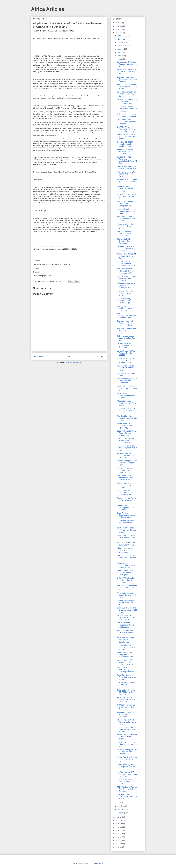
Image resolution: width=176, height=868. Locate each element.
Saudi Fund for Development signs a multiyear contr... (126, 515)
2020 (118, 824)
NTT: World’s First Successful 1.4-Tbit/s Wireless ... (126, 647)
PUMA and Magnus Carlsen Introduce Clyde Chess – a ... (127, 700)
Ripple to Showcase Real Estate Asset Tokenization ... (127, 550)
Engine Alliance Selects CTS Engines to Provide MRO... (127, 388)
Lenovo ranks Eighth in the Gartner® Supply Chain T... (127, 64)
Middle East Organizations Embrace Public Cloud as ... (127, 759)
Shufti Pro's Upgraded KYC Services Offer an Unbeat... (127, 530)
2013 (118, 847)
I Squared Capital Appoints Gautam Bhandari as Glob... (127, 211)
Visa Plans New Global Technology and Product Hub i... (127, 448)
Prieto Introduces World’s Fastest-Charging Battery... (127, 500)
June (120, 56)
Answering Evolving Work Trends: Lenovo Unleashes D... (127, 714)
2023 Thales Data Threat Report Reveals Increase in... (127, 433)
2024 (118, 29)
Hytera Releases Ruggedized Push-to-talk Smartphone (126, 625)
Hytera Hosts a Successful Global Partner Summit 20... (127, 744)
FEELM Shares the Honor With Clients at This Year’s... (127, 588)
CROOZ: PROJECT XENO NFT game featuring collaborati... (126, 670)
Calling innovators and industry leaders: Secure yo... (127, 338)
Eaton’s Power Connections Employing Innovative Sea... (127, 565)
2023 (118, 33)
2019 (118, 827)
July (119, 52)
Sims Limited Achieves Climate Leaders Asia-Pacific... (126, 219)
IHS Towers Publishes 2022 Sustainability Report (125, 368)
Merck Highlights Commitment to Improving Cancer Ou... (127, 263)
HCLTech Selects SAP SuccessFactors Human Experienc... (127, 774)
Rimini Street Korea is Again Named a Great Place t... (126, 558)
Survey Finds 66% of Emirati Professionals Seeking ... (126, 485)
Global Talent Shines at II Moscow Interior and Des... (127, 256)
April (119, 803)
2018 (118, 830)
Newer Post (38, 356)
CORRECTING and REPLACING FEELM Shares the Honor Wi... (127, 129)
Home (69, 356)
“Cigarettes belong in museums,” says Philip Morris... (127, 403)
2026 (118, 23)
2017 (118, 834)
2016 (118, 837)
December (122, 36)
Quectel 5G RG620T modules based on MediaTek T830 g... (125, 144)
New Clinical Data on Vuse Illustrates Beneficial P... (127, 167)
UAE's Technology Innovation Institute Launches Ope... (125, 301)
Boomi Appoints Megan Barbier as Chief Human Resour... (127, 79)
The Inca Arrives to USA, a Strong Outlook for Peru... (127, 174)
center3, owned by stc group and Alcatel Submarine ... (125, 346)
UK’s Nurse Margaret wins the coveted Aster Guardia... (127, 752)
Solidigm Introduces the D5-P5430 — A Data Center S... (126, 692)
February (121, 809)
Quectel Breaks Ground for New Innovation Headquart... (126, 603)
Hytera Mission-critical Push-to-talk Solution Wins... (126, 226)
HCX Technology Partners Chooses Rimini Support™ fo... (127, 381)
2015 (118, 840)
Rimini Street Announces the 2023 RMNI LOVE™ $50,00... (127, 87)
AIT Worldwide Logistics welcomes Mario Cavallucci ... (126, 640)
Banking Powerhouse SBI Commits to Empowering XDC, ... (127, 101)
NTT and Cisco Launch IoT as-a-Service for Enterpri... (126, 411)
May (119, 59)
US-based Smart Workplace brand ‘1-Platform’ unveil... (126, 493)
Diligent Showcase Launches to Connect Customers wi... (126, 617)
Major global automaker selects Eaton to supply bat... (127, 595)
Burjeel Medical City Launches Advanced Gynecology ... (126, 426)
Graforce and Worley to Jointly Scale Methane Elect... (126, 782)
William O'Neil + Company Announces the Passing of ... (127, 181)
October (121, 42)
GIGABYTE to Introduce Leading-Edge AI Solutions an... (126, 580)
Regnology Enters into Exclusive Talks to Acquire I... (126, 152)
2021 (118, 820)
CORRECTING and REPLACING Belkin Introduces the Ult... (126, 271)
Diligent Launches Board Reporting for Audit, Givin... (127, 94)
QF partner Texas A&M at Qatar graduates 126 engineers (127, 729)
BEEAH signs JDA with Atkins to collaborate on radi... (127, 722)
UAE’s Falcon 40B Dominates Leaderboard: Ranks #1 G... (127, 160)
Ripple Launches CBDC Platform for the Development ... (126, 573)
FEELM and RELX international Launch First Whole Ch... (126, 478)
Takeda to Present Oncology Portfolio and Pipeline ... (127, 189)
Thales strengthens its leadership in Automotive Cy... (126, 440)
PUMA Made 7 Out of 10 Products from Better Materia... (126, 396)
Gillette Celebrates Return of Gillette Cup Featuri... (127, 115)
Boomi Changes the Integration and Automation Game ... (126, 655)
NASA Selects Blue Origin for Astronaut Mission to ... (127, 523)
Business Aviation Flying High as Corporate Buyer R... (126, 331)
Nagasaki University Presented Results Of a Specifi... (127, 797)
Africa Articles (48, 9)
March (120, 806)
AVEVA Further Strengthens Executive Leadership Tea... (127, 316)
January (121, 813)
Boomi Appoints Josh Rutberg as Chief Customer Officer (125, 323)
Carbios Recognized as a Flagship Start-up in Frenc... (127, 685)
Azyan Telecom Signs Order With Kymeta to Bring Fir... (126, 632)
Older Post (100, 356)
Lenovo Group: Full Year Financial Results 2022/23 (126, 353)
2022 (118, 817)
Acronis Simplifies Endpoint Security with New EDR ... (127, 455)
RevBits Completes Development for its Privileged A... (125, 508)
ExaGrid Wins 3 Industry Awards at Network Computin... (126, 278)
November (122, 39)
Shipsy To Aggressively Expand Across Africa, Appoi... (126, 537)
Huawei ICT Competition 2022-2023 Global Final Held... (127, 72)
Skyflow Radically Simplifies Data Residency (124, 241)
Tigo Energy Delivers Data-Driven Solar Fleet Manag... (127, 109)
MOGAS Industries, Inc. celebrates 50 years (126, 544)
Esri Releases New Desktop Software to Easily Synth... (126, 470)
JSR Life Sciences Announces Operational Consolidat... (127, 122)
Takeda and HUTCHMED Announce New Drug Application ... (127, 248)
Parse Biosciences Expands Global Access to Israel (127, 677)
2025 (118, 26)
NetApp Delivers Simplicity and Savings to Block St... (127, 707)
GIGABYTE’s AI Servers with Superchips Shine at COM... (127, 196)
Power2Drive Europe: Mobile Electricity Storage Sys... (125, 308)
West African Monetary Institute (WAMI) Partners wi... (126, 234)
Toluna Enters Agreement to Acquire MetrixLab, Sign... (127, 767)
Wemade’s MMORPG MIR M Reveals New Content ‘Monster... (127, 137)
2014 (118, 844)
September (122, 46)
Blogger (100, 863)
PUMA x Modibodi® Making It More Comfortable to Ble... (126, 662)
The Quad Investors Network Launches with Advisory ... (127, 418)
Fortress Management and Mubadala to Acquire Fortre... (127, 463)
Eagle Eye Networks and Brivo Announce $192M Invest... (127, 610)
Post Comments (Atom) (74, 363)
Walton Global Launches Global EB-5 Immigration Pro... (126, 204)
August (120, 49)
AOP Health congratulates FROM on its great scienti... (127, 737)
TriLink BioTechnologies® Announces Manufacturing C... (127, 360)
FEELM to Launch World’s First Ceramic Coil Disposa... (127, 789)
